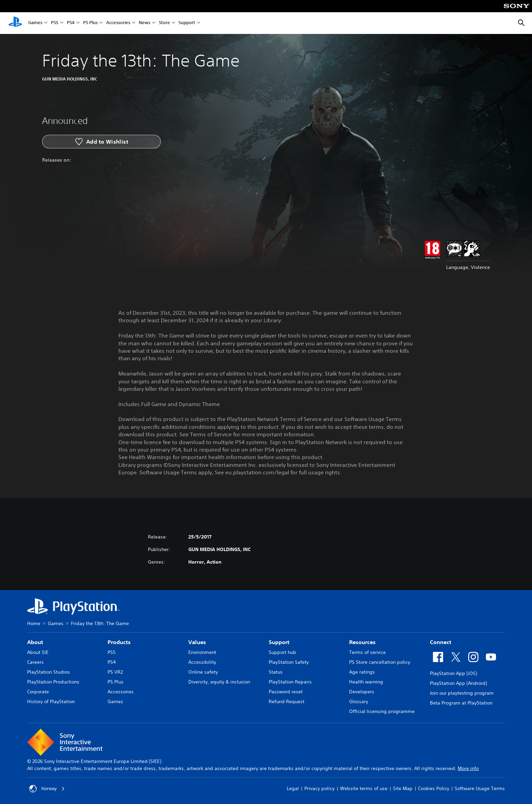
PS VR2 (115, 672)
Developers (362, 692)
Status (276, 672)
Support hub (282, 652)
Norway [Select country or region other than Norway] (47, 789)
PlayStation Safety (289, 662)
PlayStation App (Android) (458, 683)
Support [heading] (279, 642)
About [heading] (35, 642)
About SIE (38, 652)
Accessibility (202, 662)
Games (35, 23)
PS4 (71, 23)
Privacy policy (319, 788)
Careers (35, 662)
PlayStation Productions (53, 682)
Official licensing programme (382, 711)
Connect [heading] (441, 642)
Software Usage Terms (480, 788)
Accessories (118, 23)
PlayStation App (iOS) (453, 673)
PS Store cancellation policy (380, 662)
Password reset (286, 692)
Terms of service (367, 652)
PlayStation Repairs (290, 682)
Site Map (403, 788)
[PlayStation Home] (15, 23)
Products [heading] (119, 642)
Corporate (38, 692)
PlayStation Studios (49, 672)
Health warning (366, 682)
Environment (202, 652)
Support (187, 23)
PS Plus (90, 23)
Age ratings (362, 672)
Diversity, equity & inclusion (219, 682)
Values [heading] (197, 642)
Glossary (359, 701)
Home (34, 623)
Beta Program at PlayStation (461, 703)
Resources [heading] (362, 642)
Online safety (203, 672)
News (145, 23)
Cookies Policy (434, 788)
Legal (293, 788)
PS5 (55, 23)
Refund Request (287, 701)
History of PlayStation (51, 701)
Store (164, 23)
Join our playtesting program (462, 693)
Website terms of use (364, 788)
